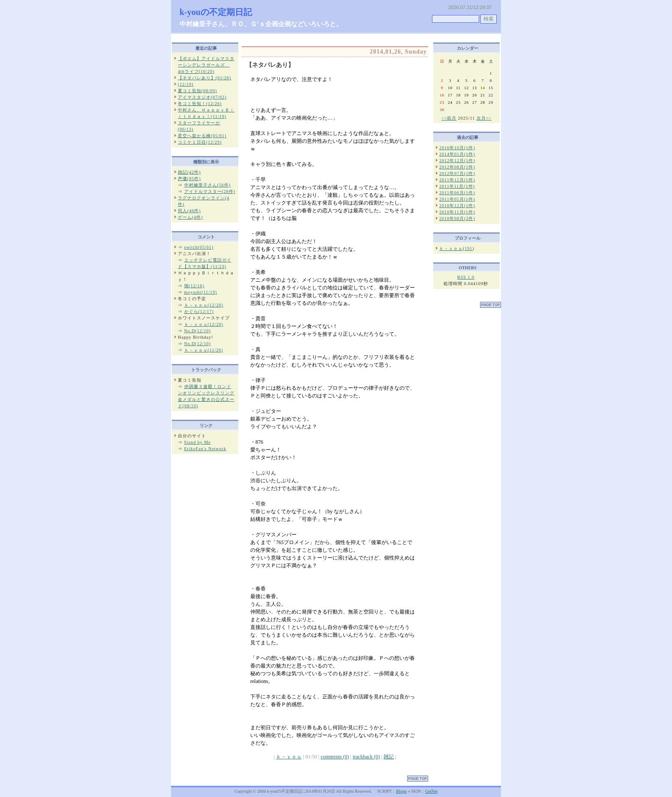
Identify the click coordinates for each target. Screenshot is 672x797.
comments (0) (335, 757)
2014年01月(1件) (457, 154)
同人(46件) (189, 211)
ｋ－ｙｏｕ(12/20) (204, 305)
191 (468, 248)
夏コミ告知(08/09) (197, 91)
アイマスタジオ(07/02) (202, 97)
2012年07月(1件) (457, 173)
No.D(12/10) (198, 331)
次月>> (484, 118)
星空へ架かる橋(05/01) (202, 136)
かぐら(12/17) (199, 311)
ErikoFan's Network (205, 449)
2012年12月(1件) (457, 161)
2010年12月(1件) (457, 206)
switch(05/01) (199, 247)
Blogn (401, 791)
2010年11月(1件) (457, 212)
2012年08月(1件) (457, 167)
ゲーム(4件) (190, 217)
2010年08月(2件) (457, 218)
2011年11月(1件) (457, 186)
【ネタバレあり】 (270, 65)
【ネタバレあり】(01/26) (204, 78)
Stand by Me (198, 442)
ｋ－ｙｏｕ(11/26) (204, 350)
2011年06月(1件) (457, 193)
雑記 (389, 757)
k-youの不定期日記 (216, 12)
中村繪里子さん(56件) (208, 185)
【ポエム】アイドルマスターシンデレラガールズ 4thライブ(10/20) (206, 65)
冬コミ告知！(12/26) (200, 104)
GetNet (431, 791)
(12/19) (186, 84)
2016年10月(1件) (457, 148)
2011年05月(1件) (457, 199)
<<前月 (449, 118)
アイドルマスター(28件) (210, 191)
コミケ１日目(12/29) (200, 142)
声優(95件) (189, 179)
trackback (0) (366, 757)
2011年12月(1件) (457, 180)
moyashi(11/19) (201, 292)
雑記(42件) (189, 172)
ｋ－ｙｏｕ (289, 757)
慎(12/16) (194, 286)
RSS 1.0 (466, 277)
